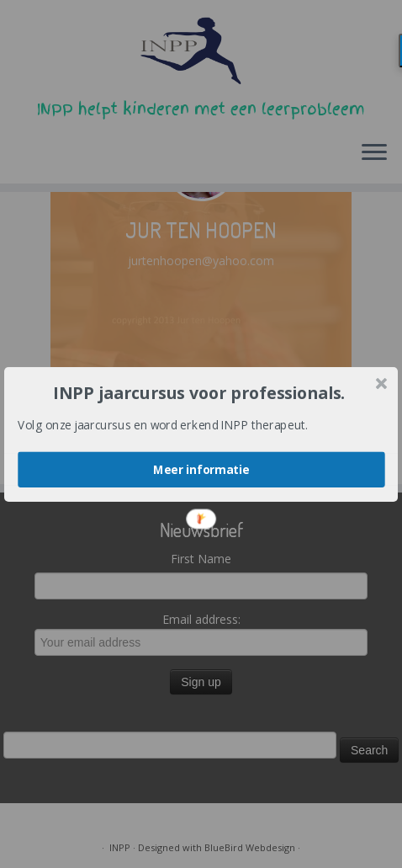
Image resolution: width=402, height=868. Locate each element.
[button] (200, 393)
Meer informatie (201, 469)
